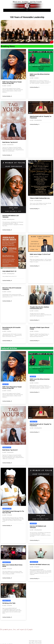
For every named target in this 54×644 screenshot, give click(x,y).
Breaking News (38, 120)
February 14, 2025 (7, 601)
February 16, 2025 (34, 562)
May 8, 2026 (5, 384)
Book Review (11, 145)
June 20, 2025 (33, 523)
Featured (10, 515)
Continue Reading (7, 96)
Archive (9, 86)
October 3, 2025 (34, 422)
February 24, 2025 (7, 562)
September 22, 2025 (7, 509)
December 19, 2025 (7, 447)
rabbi (5, 86)
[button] (27, 10)
